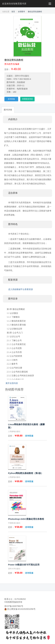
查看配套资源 (27, 99)
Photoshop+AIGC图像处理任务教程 (26, 519)
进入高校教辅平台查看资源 (21, 289)
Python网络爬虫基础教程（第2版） (26, 473)
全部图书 (21, 12)
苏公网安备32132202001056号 (21, 609)
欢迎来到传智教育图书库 (14, 4)
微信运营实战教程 (35, 12)
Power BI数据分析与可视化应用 (24, 565)
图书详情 (8, 110)
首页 (13, 12)
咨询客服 (11, 99)
